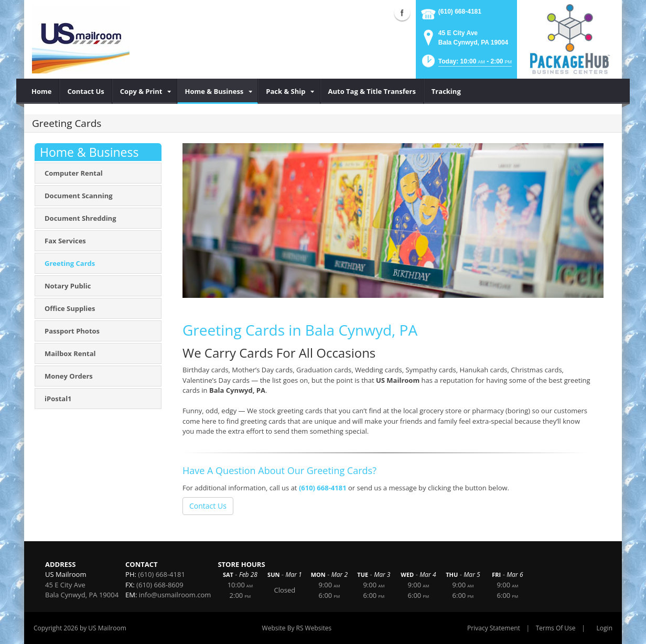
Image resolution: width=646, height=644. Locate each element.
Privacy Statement (494, 628)
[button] (466, 64)
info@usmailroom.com (175, 595)
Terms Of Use (556, 628)
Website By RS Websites (297, 628)
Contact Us (208, 506)
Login (605, 628)
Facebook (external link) (402, 13)
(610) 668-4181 (460, 12)
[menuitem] (42, 91)
